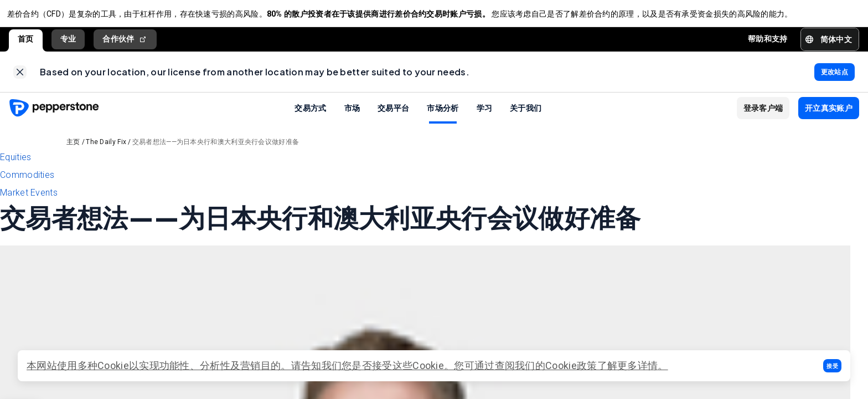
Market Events (29, 200)
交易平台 (393, 115)
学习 (485, 115)
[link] (20, 78)
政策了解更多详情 (617, 365)
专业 (68, 43)
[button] (832, 366)
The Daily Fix (106, 150)
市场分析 (443, 115)
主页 (73, 150)
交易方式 (310, 115)
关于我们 (526, 115)
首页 (26, 43)
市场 (352, 115)
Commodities (27, 183)
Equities (15, 165)
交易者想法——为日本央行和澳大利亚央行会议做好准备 (216, 150)
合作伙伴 (125, 43)
